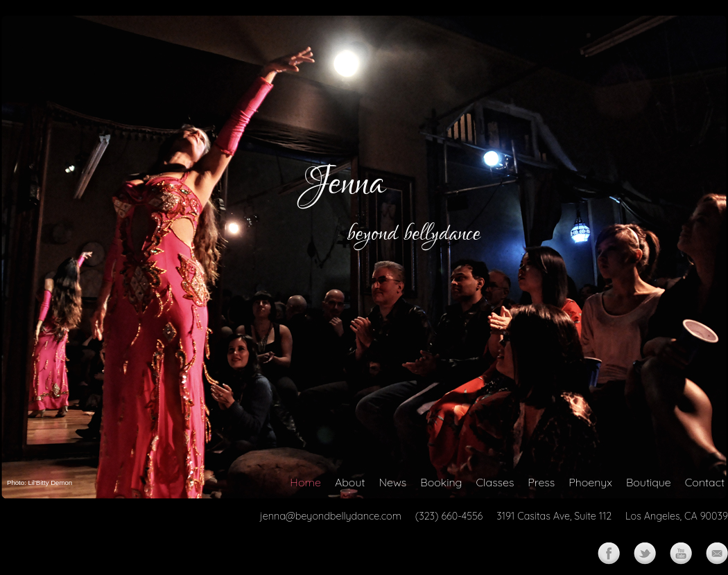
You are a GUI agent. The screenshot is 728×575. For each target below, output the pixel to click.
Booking (441, 482)
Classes (495, 482)
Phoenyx (590, 482)
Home (305, 482)
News (392, 482)
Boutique (649, 482)
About (350, 482)
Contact (705, 482)
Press (541, 482)
